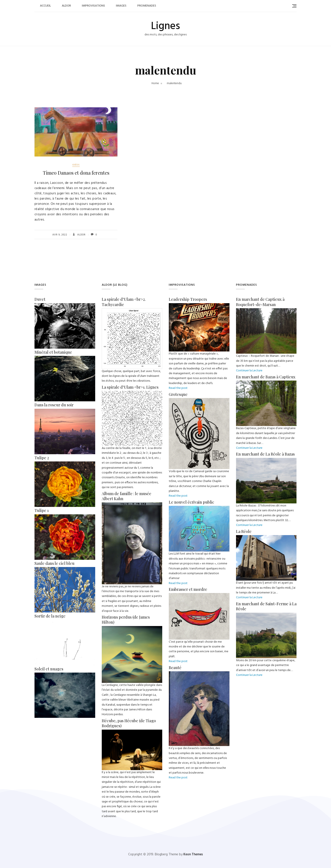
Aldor (66, 6)
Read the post (178, 388)
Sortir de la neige (50, 616)
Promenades (147, 6)
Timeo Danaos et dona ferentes (76, 173)
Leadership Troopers (188, 299)
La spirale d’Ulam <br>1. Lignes (130, 387)
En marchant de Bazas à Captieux (266, 377)
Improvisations (93, 6)
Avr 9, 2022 (60, 235)
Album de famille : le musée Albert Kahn (127, 496)
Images (121, 6)
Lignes (165, 26)
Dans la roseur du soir (54, 405)
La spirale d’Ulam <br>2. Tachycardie (124, 302)
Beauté (175, 668)
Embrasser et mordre (188, 589)
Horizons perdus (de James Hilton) (126, 620)
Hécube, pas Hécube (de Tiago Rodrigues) (129, 723)
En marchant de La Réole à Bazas (265, 454)
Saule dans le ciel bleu (54, 563)
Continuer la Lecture (249, 371)
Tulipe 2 (42, 458)
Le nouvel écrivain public (191, 502)
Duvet (40, 299)
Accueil (45, 6)
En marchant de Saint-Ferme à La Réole (266, 606)
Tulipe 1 (42, 510)
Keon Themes (193, 854)
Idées (76, 165)
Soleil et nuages (49, 669)
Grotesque (178, 394)
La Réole (244, 531)
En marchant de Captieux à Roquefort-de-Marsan (260, 302)
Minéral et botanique (53, 352)
